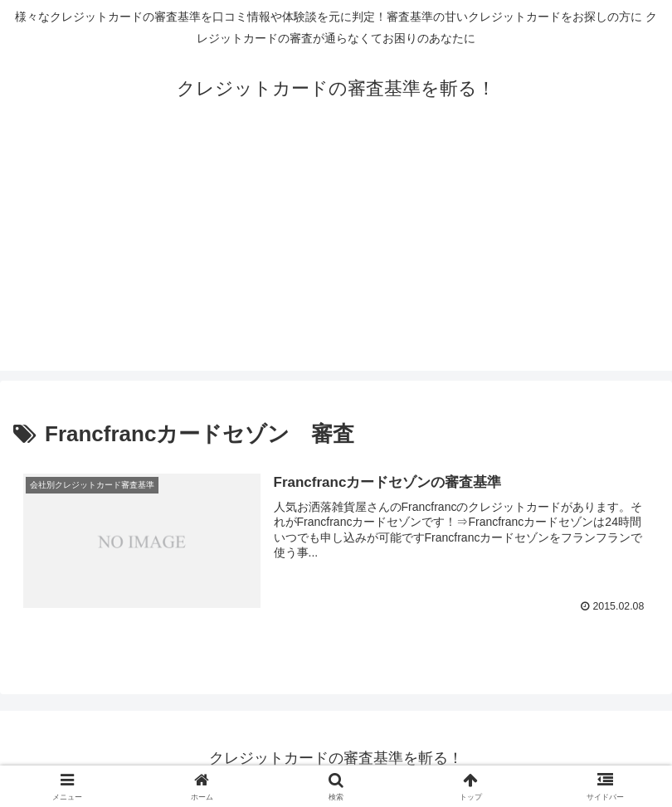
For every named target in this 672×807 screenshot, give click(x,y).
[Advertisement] (336, 255)
